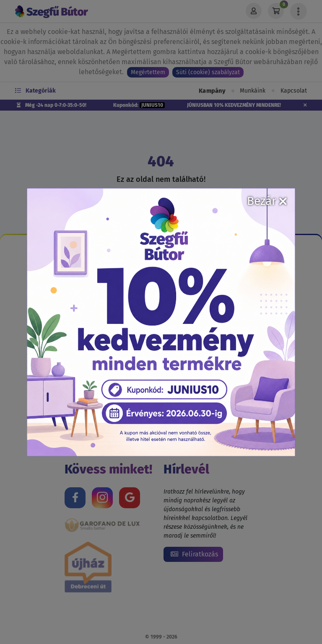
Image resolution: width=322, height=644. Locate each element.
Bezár (267, 201)
